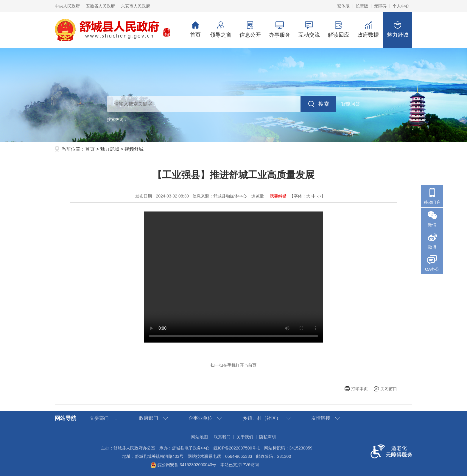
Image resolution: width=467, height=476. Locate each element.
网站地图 (200, 437)
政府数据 (368, 30)
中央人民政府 (67, 6)
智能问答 (351, 104)
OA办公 (432, 269)
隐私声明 (267, 437)
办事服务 (280, 30)
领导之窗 (221, 30)
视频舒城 (134, 149)
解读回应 (338, 30)
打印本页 (359, 389)
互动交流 (309, 30)
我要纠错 (278, 196)
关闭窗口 (389, 389)
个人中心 (401, 6)
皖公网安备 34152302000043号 (183, 465)
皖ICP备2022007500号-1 (237, 448)
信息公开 (250, 30)
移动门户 (432, 202)
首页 (195, 30)
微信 (432, 225)
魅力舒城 (397, 30)
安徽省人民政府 (100, 6)
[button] (362, 6)
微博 (432, 247)
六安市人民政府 (136, 6)
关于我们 (245, 437)
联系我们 (222, 437)
